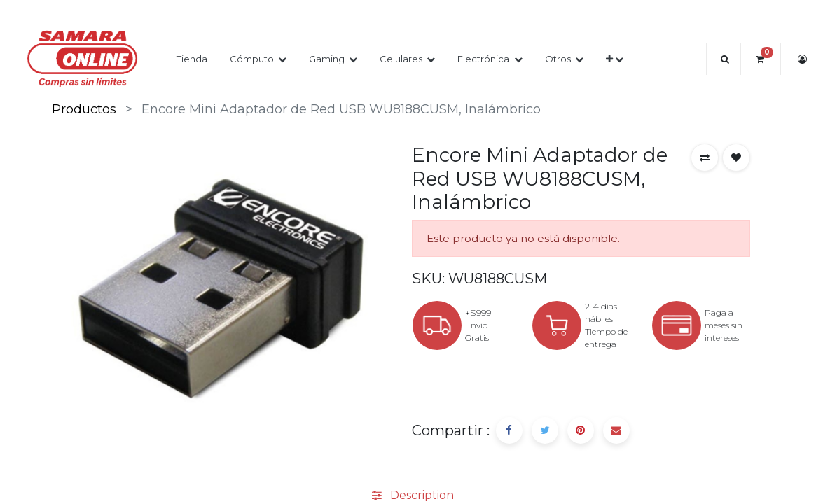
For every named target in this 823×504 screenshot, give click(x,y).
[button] (615, 59)
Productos (84, 109)
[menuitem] (192, 59)
